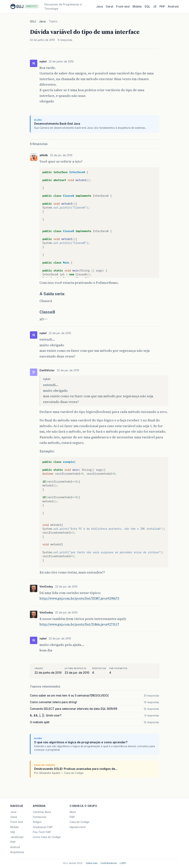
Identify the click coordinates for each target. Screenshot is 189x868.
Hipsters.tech (78, 827)
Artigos (37, 822)
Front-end (17, 822)
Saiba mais (92, 863)
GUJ (33, 21)
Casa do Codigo (80, 822)
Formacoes (40, 817)
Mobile (137, 7)
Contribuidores (109, 863)
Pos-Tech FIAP (42, 832)
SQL (147, 7)
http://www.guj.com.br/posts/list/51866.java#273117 (79, 624)
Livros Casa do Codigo (47, 837)
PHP (162, 7)
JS (155, 7)
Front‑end (123, 7)
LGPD (123, 863)
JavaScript (17, 837)
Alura (73, 812)
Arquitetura (17, 852)
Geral (109, 7)
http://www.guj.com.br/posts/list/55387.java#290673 (79, 598)
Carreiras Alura (42, 812)
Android (173, 7)
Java (99, 7)
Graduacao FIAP (43, 827)
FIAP (72, 817)
